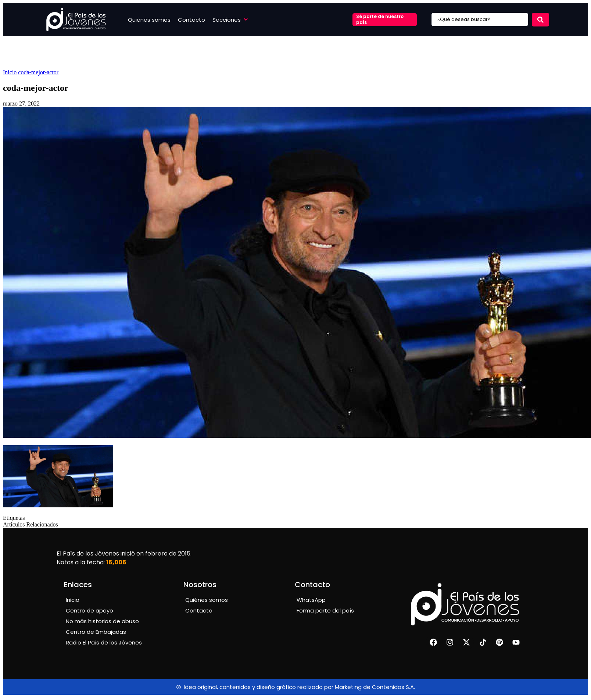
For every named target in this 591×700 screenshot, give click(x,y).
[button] (231, 20)
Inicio (10, 72)
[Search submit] (540, 20)
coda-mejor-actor (38, 72)
